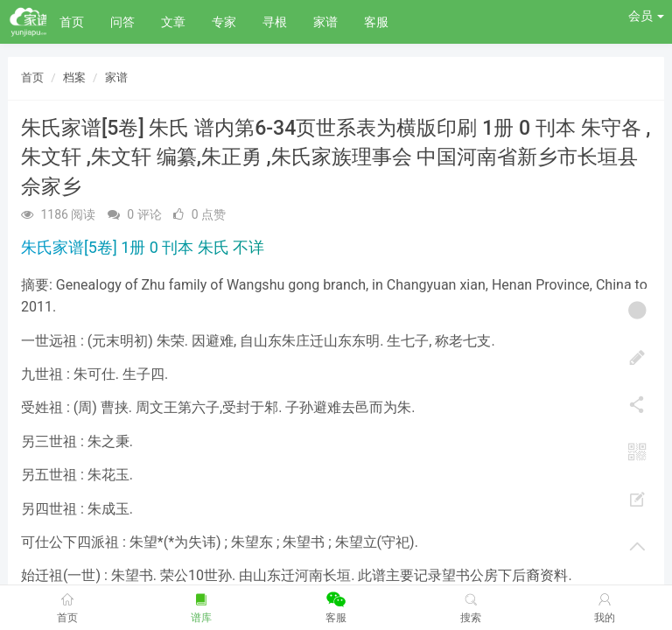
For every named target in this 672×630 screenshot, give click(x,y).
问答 (122, 22)
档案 (74, 77)
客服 (376, 22)
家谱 (325, 22)
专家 (224, 22)
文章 (173, 22)
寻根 (275, 22)
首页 (72, 22)
